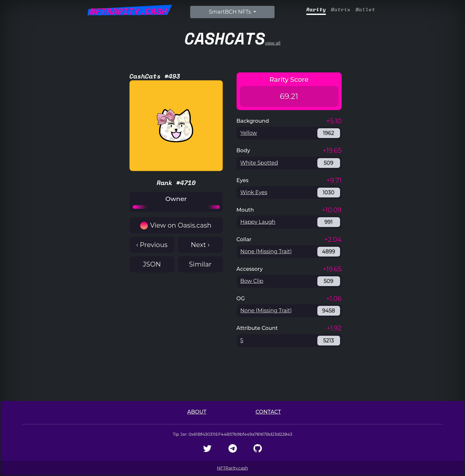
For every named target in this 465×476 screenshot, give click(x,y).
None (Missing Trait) (266, 251)
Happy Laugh (258, 222)
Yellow (249, 133)
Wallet (365, 10)
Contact (268, 412)
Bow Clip (252, 281)
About (197, 412)
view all (233, 38)
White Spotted (259, 163)
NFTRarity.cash (233, 468)
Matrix (341, 10)
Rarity (316, 10)
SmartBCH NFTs (231, 12)
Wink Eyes (254, 192)
